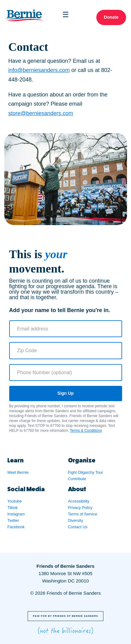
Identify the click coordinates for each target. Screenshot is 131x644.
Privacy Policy (80, 508)
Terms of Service (83, 514)
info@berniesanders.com (39, 70)
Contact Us (78, 527)
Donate (111, 17)
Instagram (16, 514)
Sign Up (65, 393)
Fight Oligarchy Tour (86, 472)
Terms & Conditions (86, 431)
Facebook (16, 527)
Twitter (13, 520)
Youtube (15, 501)
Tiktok (13, 508)
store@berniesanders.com (41, 113)
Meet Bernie (18, 472)
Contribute (77, 479)
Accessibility (79, 501)
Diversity (76, 520)
